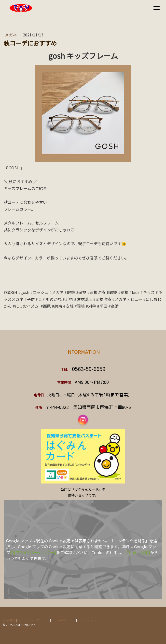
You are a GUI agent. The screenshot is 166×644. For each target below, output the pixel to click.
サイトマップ (87, 620)
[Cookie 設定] (138, 552)
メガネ (11, 35)
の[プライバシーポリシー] (33, 552)
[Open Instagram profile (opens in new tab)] (83, 420)
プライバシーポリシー (33, 620)
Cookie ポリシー (63, 620)
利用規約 (9, 620)
